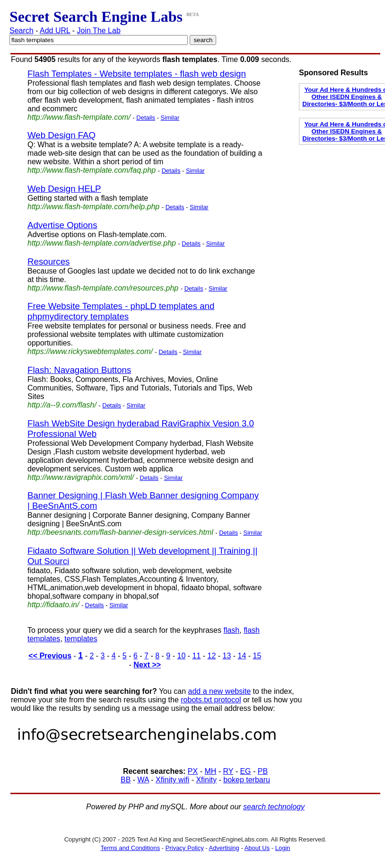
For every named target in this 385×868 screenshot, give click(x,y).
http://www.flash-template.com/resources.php (103, 288)
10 (181, 656)
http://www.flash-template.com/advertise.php (102, 243)
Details (146, 118)
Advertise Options (62, 225)
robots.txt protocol (211, 700)
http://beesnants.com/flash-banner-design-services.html (120, 532)
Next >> (147, 665)
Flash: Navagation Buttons (79, 370)
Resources (48, 261)
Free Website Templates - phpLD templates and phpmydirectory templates (121, 311)
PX (193, 771)
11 (197, 656)
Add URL (55, 31)
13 (227, 656)
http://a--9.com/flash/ (62, 405)
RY (228, 771)
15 (257, 656)
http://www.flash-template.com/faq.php (92, 170)
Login (283, 848)
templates (81, 639)
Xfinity (206, 780)
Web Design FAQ (61, 135)
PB (263, 771)
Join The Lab (99, 31)
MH (210, 771)
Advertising (224, 848)
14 (242, 656)
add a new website (220, 691)
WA (143, 780)
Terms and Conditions (130, 848)
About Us (257, 848)
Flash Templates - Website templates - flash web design (137, 74)
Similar (170, 118)
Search (22, 31)
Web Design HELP (64, 189)
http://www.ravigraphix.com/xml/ (81, 477)
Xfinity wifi (172, 780)
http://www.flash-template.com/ (79, 117)
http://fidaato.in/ (53, 605)
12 (212, 656)
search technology (274, 807)
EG (245, 771)
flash (231, 630)
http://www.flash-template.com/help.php (93, 207)
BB (126, 780)
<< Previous (50, 656)
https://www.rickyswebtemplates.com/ (90, 351)
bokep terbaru (247, 780)
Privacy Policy (185, 848)
